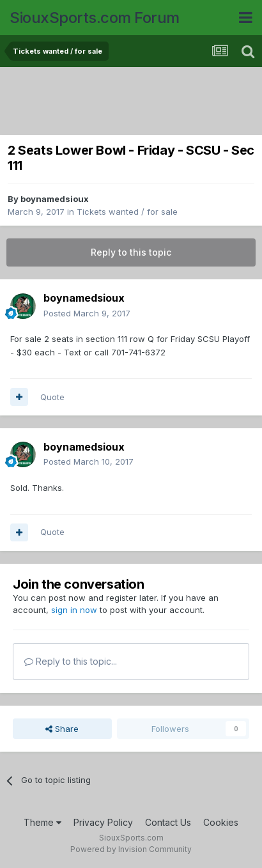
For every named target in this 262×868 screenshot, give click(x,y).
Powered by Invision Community (131, 849)
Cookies (221, 822)
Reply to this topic (131, 252)
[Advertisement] (134, 102)
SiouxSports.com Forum (95, 18)
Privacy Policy (103, 822)
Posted (87, 313)
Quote (52, 397)
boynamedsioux (55, 199)
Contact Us (168, 822)
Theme (42, 822)
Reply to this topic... (71, 661)
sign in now (74, 610)
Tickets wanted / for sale (127, 212)
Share (62, 729)
